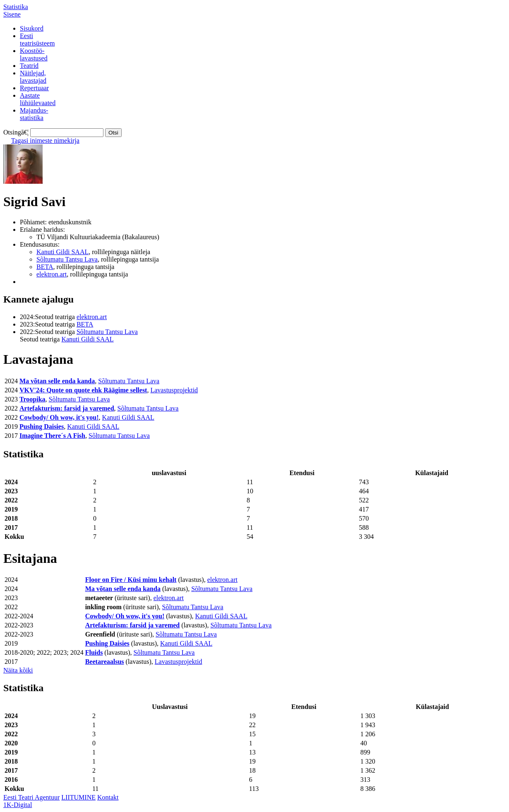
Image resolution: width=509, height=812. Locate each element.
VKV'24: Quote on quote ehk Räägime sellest (83, 390)
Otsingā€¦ (16, 132)
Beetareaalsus (105, 662)
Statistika (16, 7)
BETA (45, 267)
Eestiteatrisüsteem (37, 40)
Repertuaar (34, 88)
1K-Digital (18, 805)
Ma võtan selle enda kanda (57, 381)
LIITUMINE (78, 797)
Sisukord (32, 28)
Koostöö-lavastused (34, 54)
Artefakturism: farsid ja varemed (67, 408)
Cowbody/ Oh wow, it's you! (59, 417)
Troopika (32, 399)
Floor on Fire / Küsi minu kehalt (131, 580)
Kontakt (108, 797)
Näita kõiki (18, 670)
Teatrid (29, 66)
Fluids (94, 652)
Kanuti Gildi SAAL (62, 252)
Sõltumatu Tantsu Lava (67, 259)
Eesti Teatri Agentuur (31, 797)
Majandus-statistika (34, 114)
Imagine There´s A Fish (52, 436)
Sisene (12, 14)
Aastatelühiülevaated (38, 99)
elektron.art (52, 274)
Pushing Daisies (42, 426)
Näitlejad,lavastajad (33, 77)
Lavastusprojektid (174, 390)
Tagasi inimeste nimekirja (45, 141)
